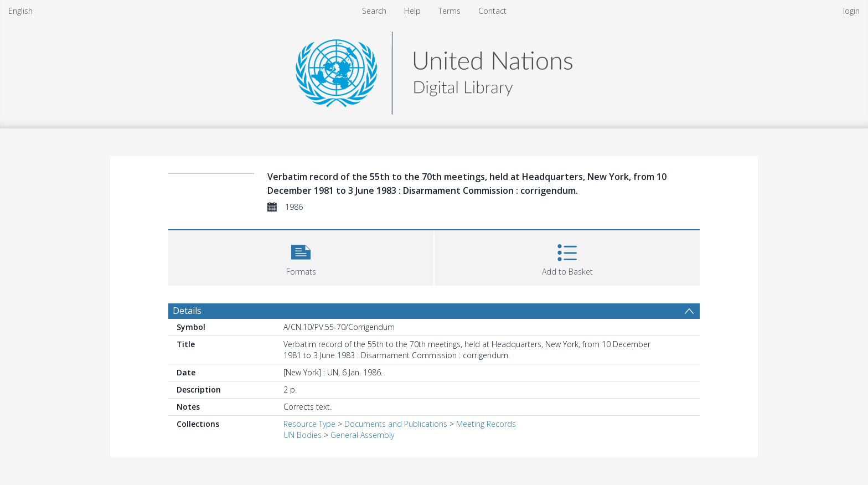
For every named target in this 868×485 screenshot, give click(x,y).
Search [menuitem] (374, 11)
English (20, 11)
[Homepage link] (434, 70)
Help (412, 11)
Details (187, 311)
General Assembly (362, 435)
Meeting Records (486, 424)
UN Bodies (303, 435)
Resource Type (309, 424)
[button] (301, 257)
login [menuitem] (851, 11)
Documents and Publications (396, 424)
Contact (492, 11)
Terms (449, 11)
